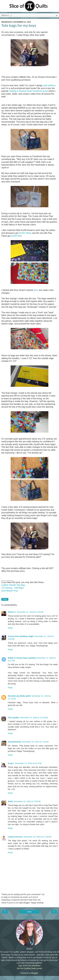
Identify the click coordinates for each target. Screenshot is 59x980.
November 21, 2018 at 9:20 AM (30, 612)
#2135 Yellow (25, 233)
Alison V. (12, 612)
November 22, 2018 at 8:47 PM (28, 763)
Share (5, 599)
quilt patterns (49, 85)
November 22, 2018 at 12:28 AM (34, 718)
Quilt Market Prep (10, 591)
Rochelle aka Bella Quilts (19, 696)
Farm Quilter (14, 718)
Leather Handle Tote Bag (13, 585)
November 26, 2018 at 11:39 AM (37, 837)
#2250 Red (16, 236)
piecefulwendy (14, 742)
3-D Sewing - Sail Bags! (13, 588)
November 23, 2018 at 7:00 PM (27, 801)
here (36, 290)
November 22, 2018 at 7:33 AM (35, 742)
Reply (10, 628)
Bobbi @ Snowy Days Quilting (22, 658)
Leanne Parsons (15, 837)
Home (29, 912)
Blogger (35, 973)
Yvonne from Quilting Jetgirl (21, 636)
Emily (10, 801)
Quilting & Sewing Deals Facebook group (28, 91)
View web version (29, 917)
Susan (11, 763)
